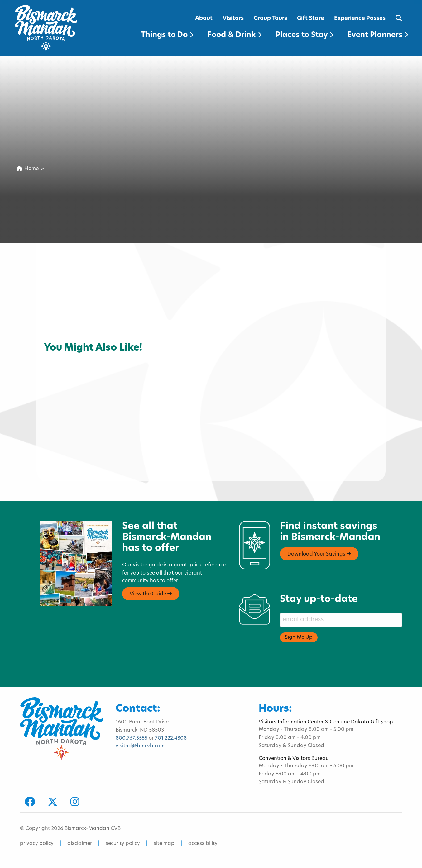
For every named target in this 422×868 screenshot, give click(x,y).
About (204, 19)
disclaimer (80, 844)
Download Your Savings (319, 554)
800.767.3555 (132, 738)
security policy (123, 844)
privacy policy (37, 844)
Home (28, 169)
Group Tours (270, 19)
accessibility (203, 844)
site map (164, 844)
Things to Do (167, 35)
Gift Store (311, 19)
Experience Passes (360, 19)
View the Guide (151, 594)
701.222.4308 (171, 738)
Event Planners (378, 35)
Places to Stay (304, 35)
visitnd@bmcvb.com (140, 746)
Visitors (233, 19)
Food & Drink (234, 35)
